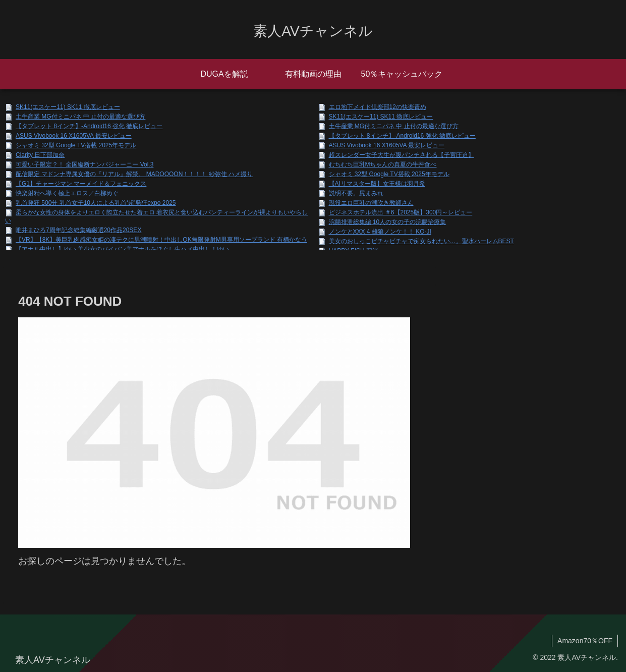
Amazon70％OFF (585, 641)
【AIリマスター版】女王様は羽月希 (377, 184)
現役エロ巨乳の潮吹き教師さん (371, 203)
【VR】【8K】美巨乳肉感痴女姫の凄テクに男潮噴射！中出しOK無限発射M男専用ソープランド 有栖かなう (161, 240)
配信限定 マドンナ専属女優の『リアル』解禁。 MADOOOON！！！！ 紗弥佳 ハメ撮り (134, 174)
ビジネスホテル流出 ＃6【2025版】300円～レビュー (401, 212)
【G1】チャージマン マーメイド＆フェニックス (81, 184)
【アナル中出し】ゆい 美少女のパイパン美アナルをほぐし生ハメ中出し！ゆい (122, 249)
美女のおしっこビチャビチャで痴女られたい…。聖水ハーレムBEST (421, 241)
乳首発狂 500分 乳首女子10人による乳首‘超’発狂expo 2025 (96, 203)
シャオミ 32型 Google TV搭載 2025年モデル (76, 145)
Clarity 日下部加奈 (40, 155)
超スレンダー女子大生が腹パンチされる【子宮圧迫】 (402, 155)
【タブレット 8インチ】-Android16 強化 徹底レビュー (89, 126)
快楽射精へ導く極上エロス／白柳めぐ (67, 193)
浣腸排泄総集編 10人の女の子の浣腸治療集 (388, 222)
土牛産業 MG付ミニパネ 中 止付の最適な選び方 (80, 117)
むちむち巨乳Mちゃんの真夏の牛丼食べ (383, 164)
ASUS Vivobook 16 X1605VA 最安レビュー (74, 136)
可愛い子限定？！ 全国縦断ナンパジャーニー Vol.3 (84, 164)
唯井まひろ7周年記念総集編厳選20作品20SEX (78, 230)
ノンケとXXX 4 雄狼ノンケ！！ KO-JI (380, 232)
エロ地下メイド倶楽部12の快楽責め (378, 107)
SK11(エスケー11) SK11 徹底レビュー (68, 107)
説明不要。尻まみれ (356, 193)
